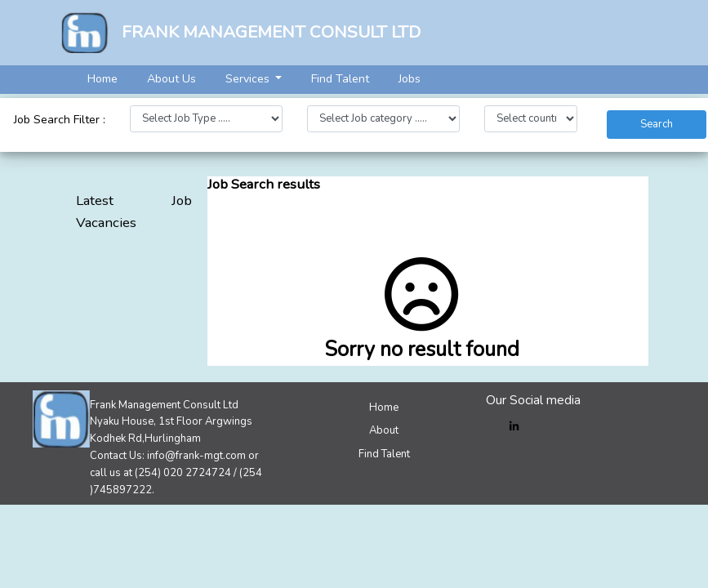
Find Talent (340, 79)
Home (102, 79)
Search (657, 124)
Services (249, 79)
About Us (171, 79)
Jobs (410, 79)
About (384, 430)
